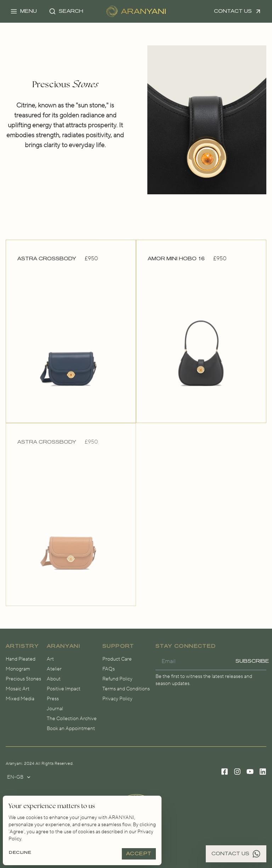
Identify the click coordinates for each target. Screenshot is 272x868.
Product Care (117, 659)
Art (50, 659)
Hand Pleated (21, 659)
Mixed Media (20, 699)
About (54, 679)
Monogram (18, 669)
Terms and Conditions (126, 689)
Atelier (54, 669)
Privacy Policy (117, 699)
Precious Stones (23, 679)
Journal (55, 709)
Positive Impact (64, 689)
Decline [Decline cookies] (20, 852)
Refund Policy (117, 679)
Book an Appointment (71, 729)
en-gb (19, 777)
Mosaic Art (18, 689)
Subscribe (253, 661)
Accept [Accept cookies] (139, 854)
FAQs (109, 669)
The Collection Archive (72, 719)
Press (53, 699)
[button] (24, 11)
